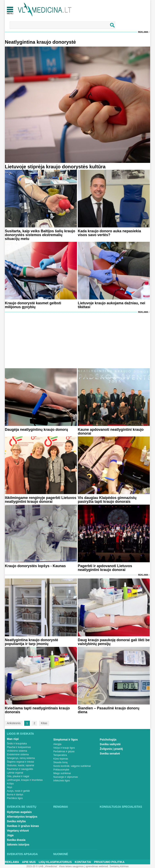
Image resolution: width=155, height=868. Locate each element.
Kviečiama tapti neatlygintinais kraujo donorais (37, 710)
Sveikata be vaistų (22, 807)
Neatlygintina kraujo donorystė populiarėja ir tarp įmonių (31, 642)
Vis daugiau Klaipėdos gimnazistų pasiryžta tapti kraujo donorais (107, 500)
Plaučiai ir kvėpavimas (19, 747)
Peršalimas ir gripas (64, 751)
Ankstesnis (14, 723)
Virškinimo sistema (17, 751)
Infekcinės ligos (62, 781)
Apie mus (29, 862)
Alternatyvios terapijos (22, 817)
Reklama (143, 32)
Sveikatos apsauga (22, 854)
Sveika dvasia (16, 840)
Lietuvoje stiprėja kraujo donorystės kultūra (55, 167)
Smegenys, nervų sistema (21, 758)
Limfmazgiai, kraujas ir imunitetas (25, 780)
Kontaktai (83, 862)
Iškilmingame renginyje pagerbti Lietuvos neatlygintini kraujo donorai (41, 500)
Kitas (44, 723)
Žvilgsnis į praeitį (111, 749)
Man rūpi (13, 739)
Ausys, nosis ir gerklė (18, 791)
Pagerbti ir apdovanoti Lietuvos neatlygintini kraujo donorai (105, 568)
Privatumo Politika (109, 862)
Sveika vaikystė (110, 744)
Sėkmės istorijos (18, 845)
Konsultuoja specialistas (121, 807)
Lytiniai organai (15, 773)
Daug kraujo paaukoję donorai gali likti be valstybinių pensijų (114, 642)
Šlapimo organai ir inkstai (20, 762)
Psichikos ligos (15, 798)
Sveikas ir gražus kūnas (23, 826)
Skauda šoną (60, 762)
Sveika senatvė (110, 753)
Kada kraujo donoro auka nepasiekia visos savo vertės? (109, 233)
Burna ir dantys (15, 795)
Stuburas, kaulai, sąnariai (20, 765)
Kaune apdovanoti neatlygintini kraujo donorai (111, 431)
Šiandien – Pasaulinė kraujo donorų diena (108, 710)
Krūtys (10, 784)
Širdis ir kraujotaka (17, 744)
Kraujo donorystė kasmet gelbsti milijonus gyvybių (33, 305)
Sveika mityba (16, 821)
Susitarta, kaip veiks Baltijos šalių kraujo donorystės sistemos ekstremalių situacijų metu (40, 235)
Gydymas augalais (19, 812)
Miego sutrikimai (62, 773)
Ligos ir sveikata (20, 734)
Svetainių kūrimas (119, 866)
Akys (9, 787)
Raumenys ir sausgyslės (20, 769)
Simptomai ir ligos (65, 740)
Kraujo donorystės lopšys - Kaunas (35, 566)
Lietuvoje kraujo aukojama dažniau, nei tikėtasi (111, 305)
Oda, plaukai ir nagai (18, 776)
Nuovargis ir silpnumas (65, 777)
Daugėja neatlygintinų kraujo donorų (36, 430)
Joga (10, 835)
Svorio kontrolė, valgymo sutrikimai (72, 766)
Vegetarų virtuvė (18, 831)
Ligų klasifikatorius (55, 862)
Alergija (57, 744)
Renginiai (61, 807)
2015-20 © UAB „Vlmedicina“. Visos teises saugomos (55, 866)
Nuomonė (61, 854)
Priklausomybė (61, 770)
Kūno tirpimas (61, 759)
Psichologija (108, 740)
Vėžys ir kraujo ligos (64, 748)
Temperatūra (60, 755)
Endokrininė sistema (18, 754)
